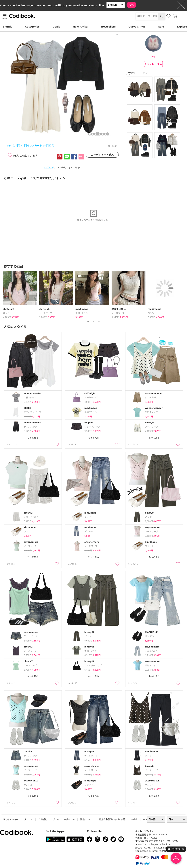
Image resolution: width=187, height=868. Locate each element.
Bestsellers (108, 27)
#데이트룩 (48, 146)
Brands (7, 27)
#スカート (36, 146)
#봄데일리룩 (13, 146)
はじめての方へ (11, 819)
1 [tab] (88, 321)
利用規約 (43, 819)
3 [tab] (99, 321)
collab (134, 819)
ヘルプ (146, 819)
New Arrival (81, 27)
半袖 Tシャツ (82, 313)
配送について (87, 819)
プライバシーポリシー (64, 819)
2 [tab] (93, 321)
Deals (56, 27)
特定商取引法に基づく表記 (112, 819)
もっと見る (33, 438)
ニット (6, 313)
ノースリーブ (46, 313)
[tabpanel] (21, 294)
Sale (161, 27)
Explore (182, 27)
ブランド (28, 819)
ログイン (49, 168)
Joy (153, 56)
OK (131, 5)
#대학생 (25, 146)
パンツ (151, 313)
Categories (32, 27)
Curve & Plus (137, 27)
